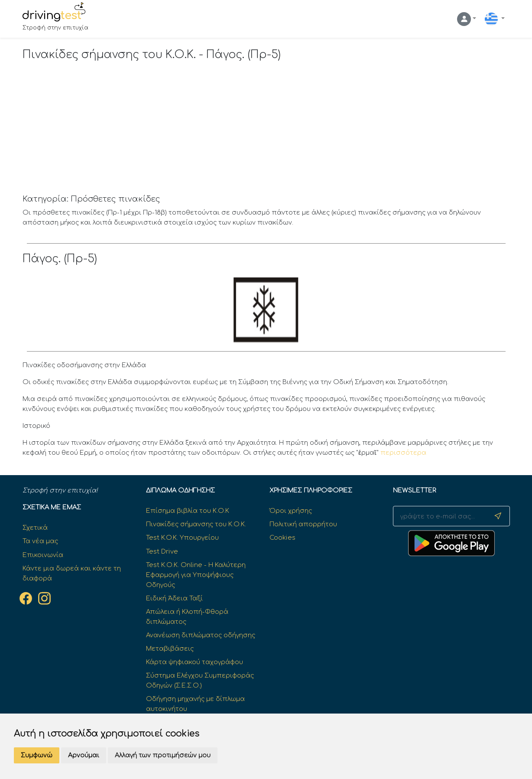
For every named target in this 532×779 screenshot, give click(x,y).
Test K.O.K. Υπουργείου (182, 538)
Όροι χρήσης (291, 511)
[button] (467, 19)
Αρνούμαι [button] (84, 755)
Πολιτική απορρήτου (303, 524)
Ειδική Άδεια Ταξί (174, 598)
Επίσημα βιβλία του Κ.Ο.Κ (188, 511)
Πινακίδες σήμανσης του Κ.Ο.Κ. (196, 524)
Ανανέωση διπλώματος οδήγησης (201, 635)
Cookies (282, 538)
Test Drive (162, 551)
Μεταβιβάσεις (170, 649)
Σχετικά (35, 528)
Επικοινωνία (43, 555)
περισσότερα (403, 453)
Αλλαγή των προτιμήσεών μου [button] (163, 755)
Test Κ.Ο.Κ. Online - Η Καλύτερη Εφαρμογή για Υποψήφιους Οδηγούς (196, 575)
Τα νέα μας (40, 541)
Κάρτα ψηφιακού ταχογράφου (195, 662)
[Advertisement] (266, 130)
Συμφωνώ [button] (37, 755)
